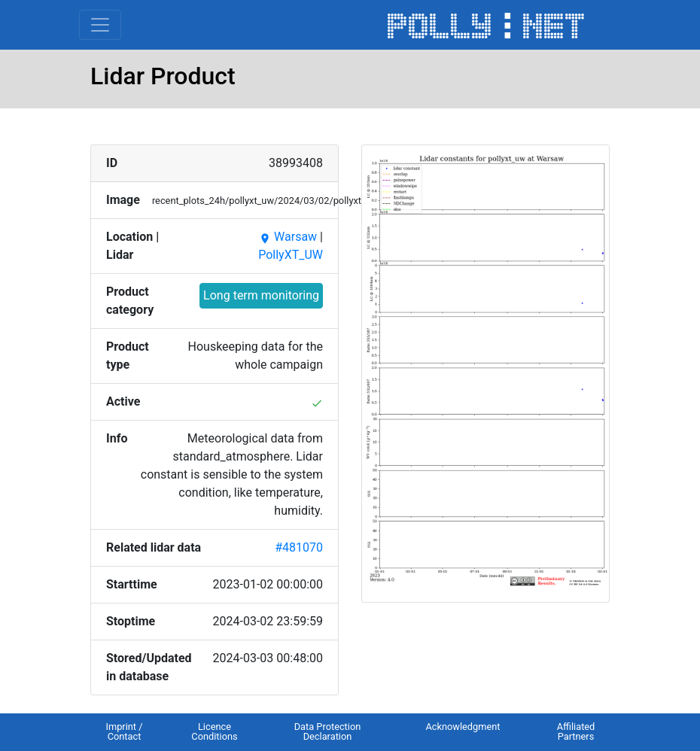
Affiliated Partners (576, 731)
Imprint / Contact (124, 731)
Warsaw (288, 237)
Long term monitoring (261, 295)
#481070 (299, 547)
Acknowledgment (463, 727)
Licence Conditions (214, 731)
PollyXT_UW (291, 255)
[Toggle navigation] (100, 25)
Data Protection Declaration (328, 731)
